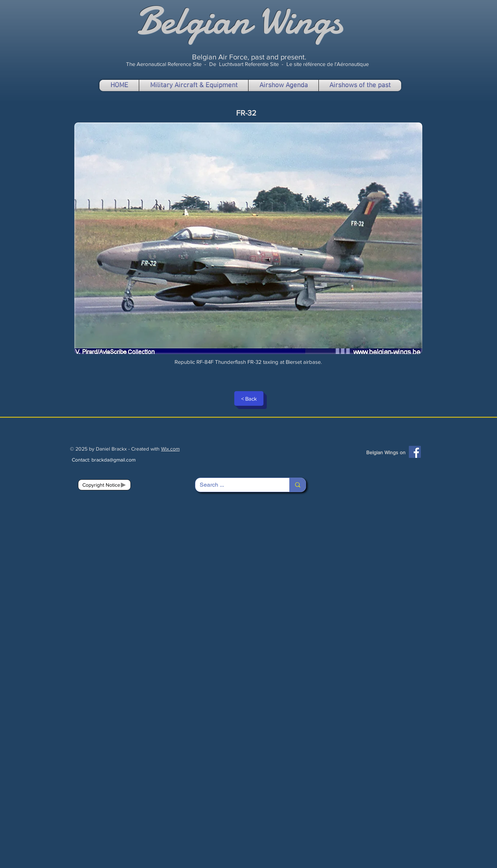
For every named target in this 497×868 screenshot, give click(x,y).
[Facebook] (415, 452)
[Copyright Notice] (104, 485)
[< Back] (249, 398)
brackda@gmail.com (114, 460)
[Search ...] (237, 485)
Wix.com (170, 449)
